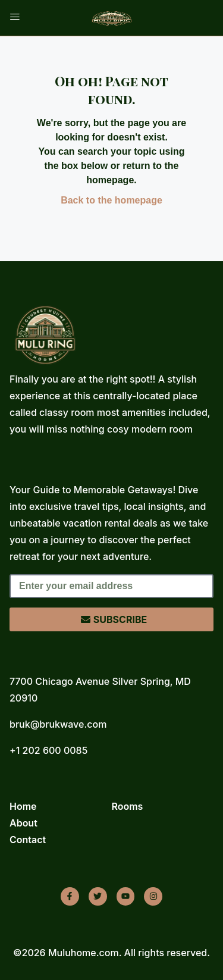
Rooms (128, 806)
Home (23, 806)
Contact (28, 840)
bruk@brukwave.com (58, 724)
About (23, 823)
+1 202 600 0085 (48, 750)
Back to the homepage (111, 200)
